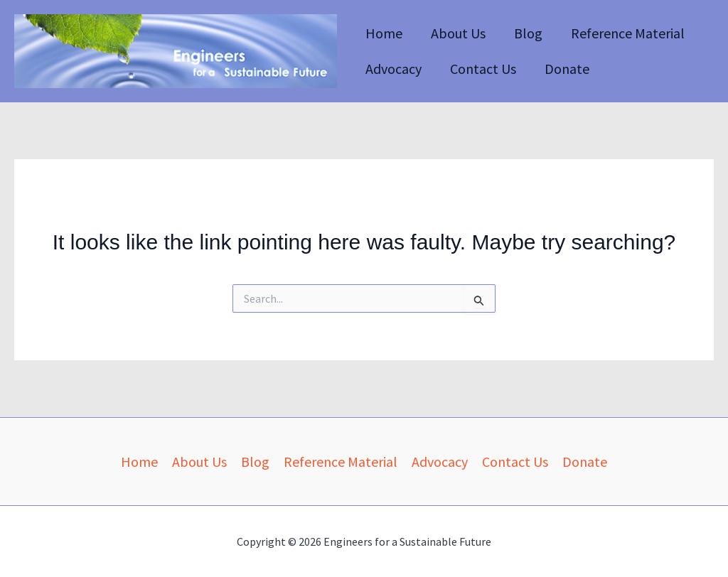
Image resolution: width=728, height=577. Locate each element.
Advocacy (394, 69)
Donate (567, 69)
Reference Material (628, 33)
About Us (458, 33)
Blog (528, 33)
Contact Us (483, 69)
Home (384, 33)
